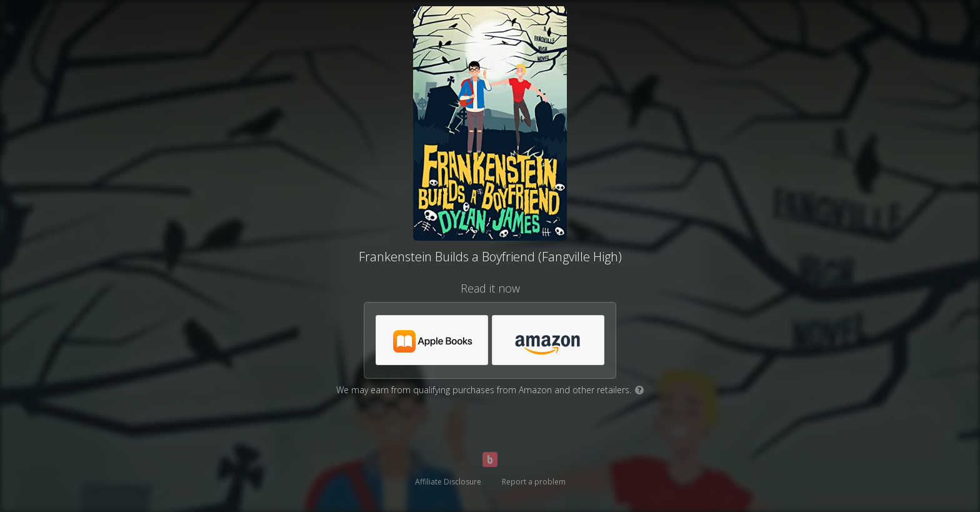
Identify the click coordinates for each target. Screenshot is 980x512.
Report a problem (534, 482)
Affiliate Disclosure (448, 482)
